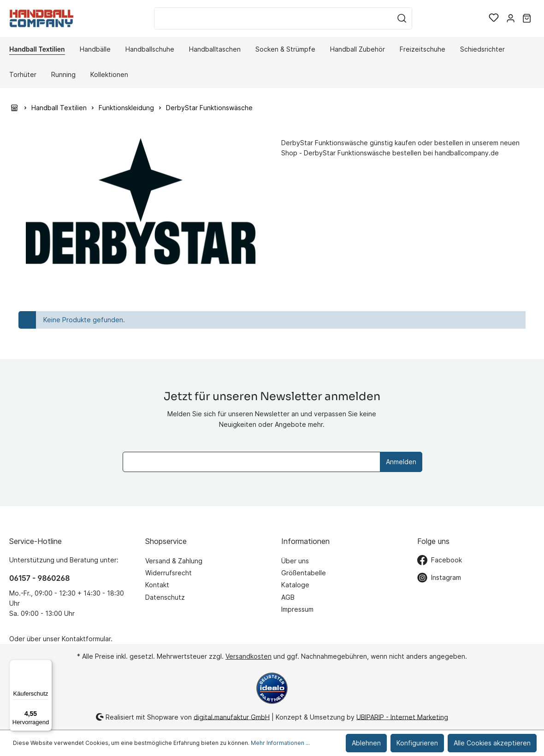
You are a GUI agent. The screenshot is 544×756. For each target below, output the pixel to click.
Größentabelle (304, 573)
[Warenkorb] (527, 18)
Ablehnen (366, 743)
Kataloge (295, 585)
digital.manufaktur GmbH (232, 717)
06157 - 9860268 (39, 578)
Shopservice (166, 541)
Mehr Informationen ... (280, 743)
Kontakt (157, 585)
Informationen (305, 541)
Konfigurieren (417, 743)
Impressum (297, 609)
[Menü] (47, 665)
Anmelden (401, 462)
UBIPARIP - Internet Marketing (402, 717)
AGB (288, 597)
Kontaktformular (86, 639)
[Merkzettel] (494, 18)
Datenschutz (165, 597)
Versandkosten (248, 656)
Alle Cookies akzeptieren (492, 743)
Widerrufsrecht (169, 573)
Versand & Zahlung (174, 561)
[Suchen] (402, 18)
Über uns (295, 561)
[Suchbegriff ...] (273, 18)
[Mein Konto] (511, 18)
